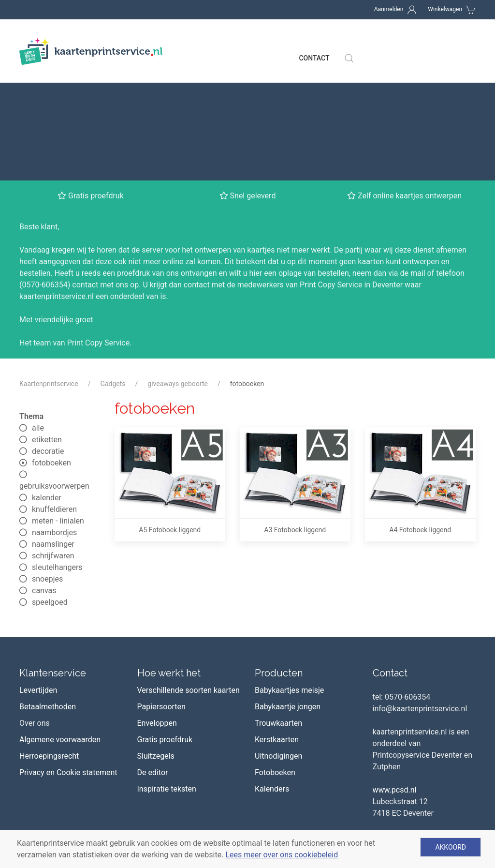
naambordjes (48, 420)
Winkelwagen (445, 9)
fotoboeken (45, 351)
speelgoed (44, 490)
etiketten (41, 327)
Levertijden (38, 578)
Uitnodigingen (278, 644)
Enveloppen (157, 611)
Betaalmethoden (48, 594)
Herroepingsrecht (49, 644)
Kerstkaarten (277, 627)
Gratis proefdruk (165, 627)
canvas (38, 478)
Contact (314, 44)
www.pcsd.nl (395, 678)
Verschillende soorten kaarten (189, 578)
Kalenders (272, 677)
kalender (40, 385)
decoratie (42, 339)
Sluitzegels (156, 644)
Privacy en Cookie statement (68, 660)
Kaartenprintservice (49, 271)
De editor (153, 660)
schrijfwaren (47, 443)
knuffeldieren (48, 397)
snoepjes (41, 467)
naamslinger (47, 432)
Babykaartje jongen (288, 594)
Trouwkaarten (278, 611)
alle (32, 316)
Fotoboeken (275, 660)
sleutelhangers (51, 455)
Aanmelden (389, 9)
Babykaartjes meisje (289, 578)
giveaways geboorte (178, 271)
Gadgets (113, 271)
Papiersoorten (161, 594)
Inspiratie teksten (167, 677)
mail (418, 161)
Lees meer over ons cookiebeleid (282, 855)
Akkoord (451, 847)
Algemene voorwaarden (60, 627)
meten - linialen (52, 409)
